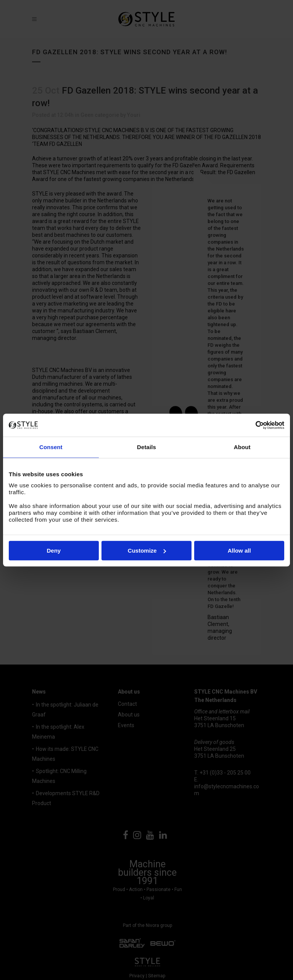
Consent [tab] (51, 447)
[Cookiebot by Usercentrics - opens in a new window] (251, 425)
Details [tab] (146, 447)
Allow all (239, 551)
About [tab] (242, 447)
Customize (147, 551)
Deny (54, 551)
